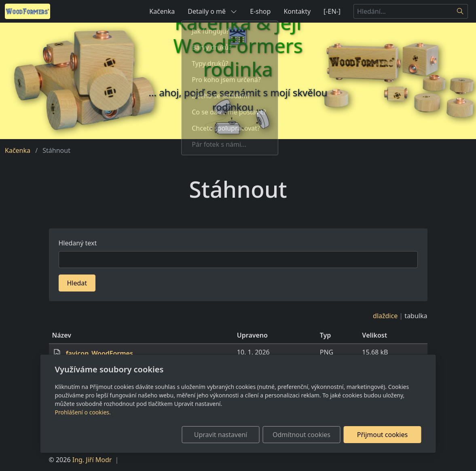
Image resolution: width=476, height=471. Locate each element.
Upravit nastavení (221, 435)
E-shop (260, 11)
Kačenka (162, 11)
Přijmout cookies (382, 435)
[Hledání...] (403, 11)
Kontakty (297, 11)
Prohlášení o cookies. (83, 412)
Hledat (77, 283)
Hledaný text (78, 243)
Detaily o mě (212, 11)
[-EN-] (332, 11)
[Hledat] (460, 11)
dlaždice (385, 316)
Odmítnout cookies (301, 435)
